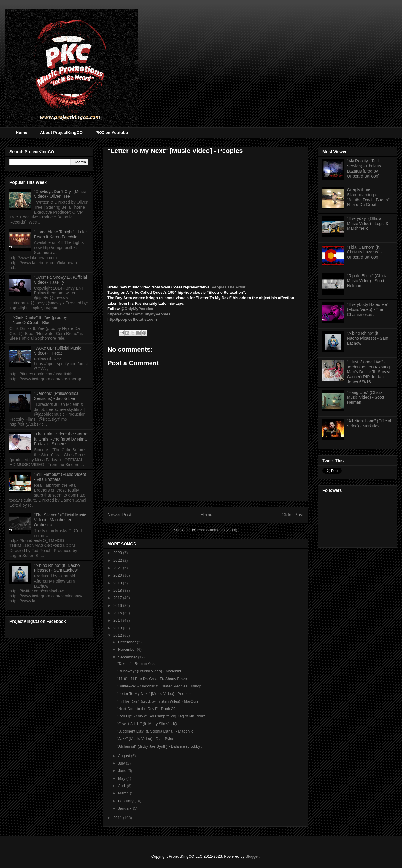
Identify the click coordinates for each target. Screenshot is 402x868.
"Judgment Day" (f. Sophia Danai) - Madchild (155, 731)
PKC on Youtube (112, 133)
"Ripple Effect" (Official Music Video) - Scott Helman (368, 281)
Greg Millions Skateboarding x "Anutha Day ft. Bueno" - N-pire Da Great (370, 197)
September (128, 657)
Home (22, 133)
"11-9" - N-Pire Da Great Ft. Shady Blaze (152, 679)
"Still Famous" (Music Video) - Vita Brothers (60, 477)
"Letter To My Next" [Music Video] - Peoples (154, 694)
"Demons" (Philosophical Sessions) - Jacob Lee (57, 396)
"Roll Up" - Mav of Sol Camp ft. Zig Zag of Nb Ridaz (161, 716)
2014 (118, 620)
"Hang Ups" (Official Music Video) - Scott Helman (366, 398)
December (128, 642)
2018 (118, 590)
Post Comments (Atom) (217, 530)
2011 (118, 818)
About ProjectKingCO (61, 133)
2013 (118, 628)
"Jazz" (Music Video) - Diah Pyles (146, 739)
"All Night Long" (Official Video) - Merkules (369, 423)
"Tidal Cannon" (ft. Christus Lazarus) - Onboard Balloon (365, 252)
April (123, 786)
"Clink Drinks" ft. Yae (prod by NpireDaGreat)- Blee (40, 320)
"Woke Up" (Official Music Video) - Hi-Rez (58, 351)
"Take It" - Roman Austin (138, 664)
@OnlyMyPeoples (137, 309)
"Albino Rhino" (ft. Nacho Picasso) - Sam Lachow (57, 568)
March (124, 793)
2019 (118, 583)
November (128, 649)
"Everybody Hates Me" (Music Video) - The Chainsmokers (368, 309)
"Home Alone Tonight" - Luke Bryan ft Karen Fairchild (61, 234)
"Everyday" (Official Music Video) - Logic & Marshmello (368, 224)
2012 (118, 635)
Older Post (293, 515)
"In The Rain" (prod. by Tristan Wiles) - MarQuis (158, 701)
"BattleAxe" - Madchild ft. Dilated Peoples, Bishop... (161, 686)
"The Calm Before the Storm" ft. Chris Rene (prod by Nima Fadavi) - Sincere (61, 439)
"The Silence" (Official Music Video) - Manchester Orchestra (60, 520)
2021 (118, 568)
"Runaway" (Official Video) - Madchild (149, 671)
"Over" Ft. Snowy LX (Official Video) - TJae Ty (61, 280)
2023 (118, 553)
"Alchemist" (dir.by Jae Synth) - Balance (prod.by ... (161, 746)
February (126, 801)
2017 (118, 598)
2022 (118, 560)
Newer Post (119, 515)
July (122, 763)
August (125, 756)
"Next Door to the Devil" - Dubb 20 (146, 709)
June (123, 771)
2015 (118, 613)
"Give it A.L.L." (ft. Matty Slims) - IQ (147, 724)
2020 (118, 575)
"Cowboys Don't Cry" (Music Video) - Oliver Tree (60, 194)
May (122, 778)
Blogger (252, 856)
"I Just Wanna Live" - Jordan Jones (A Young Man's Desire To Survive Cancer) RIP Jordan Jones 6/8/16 (369, 372)
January (125, 808)
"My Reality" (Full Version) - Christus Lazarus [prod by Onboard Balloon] (364, 168)
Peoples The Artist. (229, 287)
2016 (118, 605)
